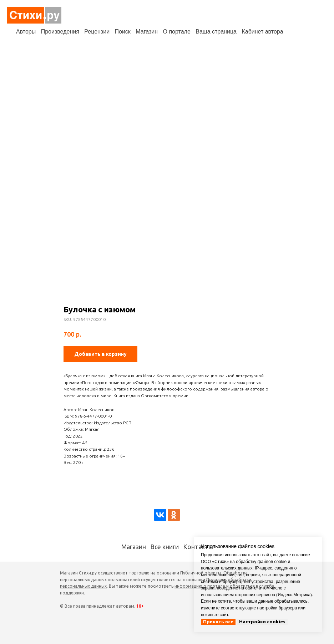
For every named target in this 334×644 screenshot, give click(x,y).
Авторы (26, 32)
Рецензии (97, 32)
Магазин (147, 32)
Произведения (60, 32)
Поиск (123, 32)
